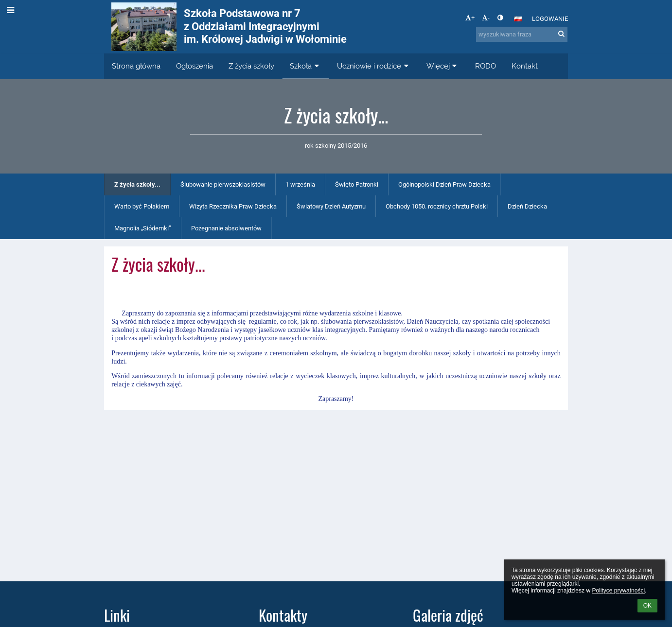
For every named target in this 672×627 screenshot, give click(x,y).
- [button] (486, 18)
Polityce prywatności (618, 591)
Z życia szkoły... (137, 184)
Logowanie (550, 19)
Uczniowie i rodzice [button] (374, 66)
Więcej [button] (443, 66)
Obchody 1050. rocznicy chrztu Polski (437, 206)
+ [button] (470, 18)
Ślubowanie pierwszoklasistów (223, 184)
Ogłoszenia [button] (195, 66)
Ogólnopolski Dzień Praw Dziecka (444, 184)
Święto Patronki (357, 184)
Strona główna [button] (136, 66)
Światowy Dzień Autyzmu (331, 206)
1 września (300, 184)
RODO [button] (486, 66)
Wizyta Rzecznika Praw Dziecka (233, 206)
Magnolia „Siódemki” (143, 228)
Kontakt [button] (525, 66)
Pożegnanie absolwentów (226, 228)
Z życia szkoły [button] (251, 66)
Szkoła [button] (306, 66)
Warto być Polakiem (142, 206)
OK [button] (647, 606)
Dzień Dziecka (527, 206)
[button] (518, 19)
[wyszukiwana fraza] (522, 34)
